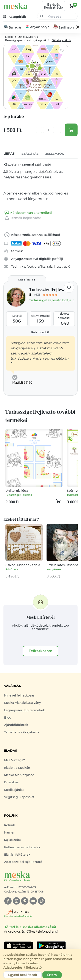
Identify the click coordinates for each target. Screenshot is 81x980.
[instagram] (16, 901)
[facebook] (8, 901)
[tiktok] (41, 901)
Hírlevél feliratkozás (19, 695)
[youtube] (33, 901)
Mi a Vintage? (15, 760)
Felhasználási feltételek (22, 847)
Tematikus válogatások (22, 732)
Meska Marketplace (19, 775)
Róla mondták (40, 332)
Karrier (9, 832)
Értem (52, 975)
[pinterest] (25, 901)
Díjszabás (11, 782)
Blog (8, 718)
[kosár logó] (72, 6)
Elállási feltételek (17, 855)
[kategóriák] (15, 17)
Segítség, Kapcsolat (19, 797)
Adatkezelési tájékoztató (23, 862)
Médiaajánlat (14, 790)
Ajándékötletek (16, 725)
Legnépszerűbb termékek (25, 710)
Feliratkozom (40, 651)
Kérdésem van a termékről (28, 213)
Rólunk (10, 825)
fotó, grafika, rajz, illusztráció (48, 267)
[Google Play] (19, 946)
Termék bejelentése (23, 218)
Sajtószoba (12, 840)
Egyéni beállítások (23, 975)
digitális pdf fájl (51, 259)
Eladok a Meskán (17, 768)
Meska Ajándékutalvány (23, 703)
